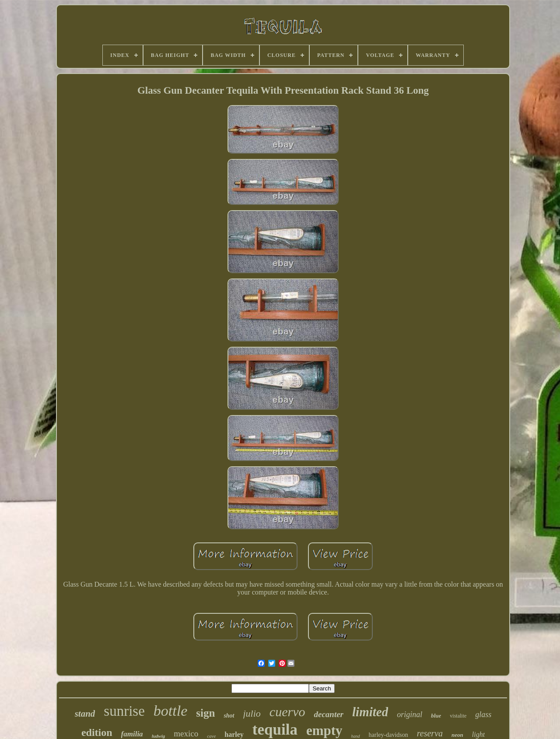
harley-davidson (388, 735)
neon (457, 735)
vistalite (458, 716)
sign (205, 713)
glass (483, 714)
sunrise (124, 711)
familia (132, 734)
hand (356, 736)
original (409, 714)
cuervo (287, 712)
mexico (186, 734)
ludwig (159, 736)
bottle (170, 711)
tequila (275, 730)
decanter (329, 714)
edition (97, 732)
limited (370, 712)
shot (229, 716)
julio (252, 713)
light (478, 734)
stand (85, 714)
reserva (430, 733)
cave (211, 736)
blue (436, 716)
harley (234, 734)
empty (324, 730)
